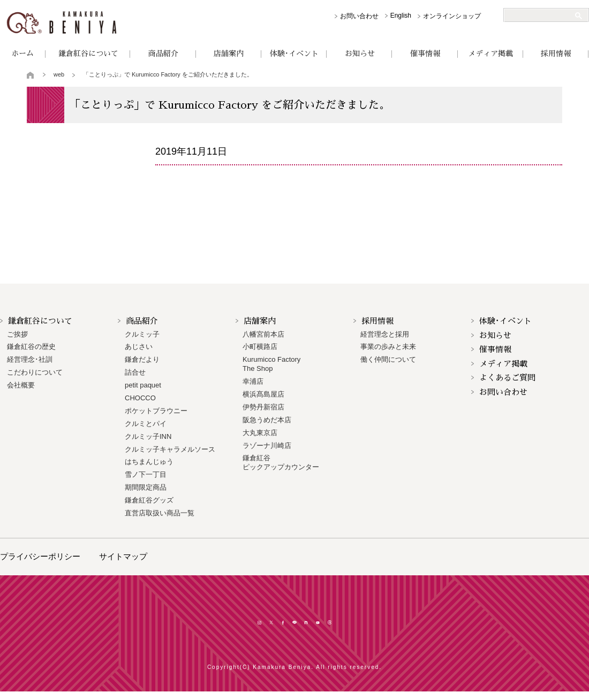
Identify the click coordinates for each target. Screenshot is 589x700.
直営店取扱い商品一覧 (160, 513)
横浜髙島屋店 (263, 394)
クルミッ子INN (148, 436)
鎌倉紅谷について (88, 54)
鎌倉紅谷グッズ (149, 500)
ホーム (22, 54)
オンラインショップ (452, 16)
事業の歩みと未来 (388, 347)
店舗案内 (229, 54)
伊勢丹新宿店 (263, 407)
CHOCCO (140, 398)
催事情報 (425, 54)
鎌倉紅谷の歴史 (31, 347)
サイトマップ (123, 556)
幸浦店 (253, 381)
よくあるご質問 (507, 378)
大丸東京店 (260, 433)
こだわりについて (35, 372)
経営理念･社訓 (30, 359)
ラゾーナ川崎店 (267, 446)
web (59, 74)
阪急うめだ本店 (267, 420)
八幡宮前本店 (263, 334)
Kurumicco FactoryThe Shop (271, 364)
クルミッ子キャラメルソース (170, 449)
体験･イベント (294, 54)
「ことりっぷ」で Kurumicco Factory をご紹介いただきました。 (168, 74)
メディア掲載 (490, 54)
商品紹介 (163, 54)
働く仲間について (388, 359)
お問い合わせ (359, 16)
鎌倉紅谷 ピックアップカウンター (281, 462)
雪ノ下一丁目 (146, 474)
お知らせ (360, 54)
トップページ (31, 75)
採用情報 (556, 54)
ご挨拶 (17, 334)
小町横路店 (260, 347)
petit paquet (143, 385)
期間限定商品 (146, 487)
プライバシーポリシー (40, 556)
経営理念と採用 (385, 334)
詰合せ (135, 372)
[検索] (542, 16)
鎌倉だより (142, 359)
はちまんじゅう (149, 462)
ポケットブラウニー (156, 411)
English (401, 16)
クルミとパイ (146, 424)
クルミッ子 (142, 334)
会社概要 (21, 385)
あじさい (139, 347)
